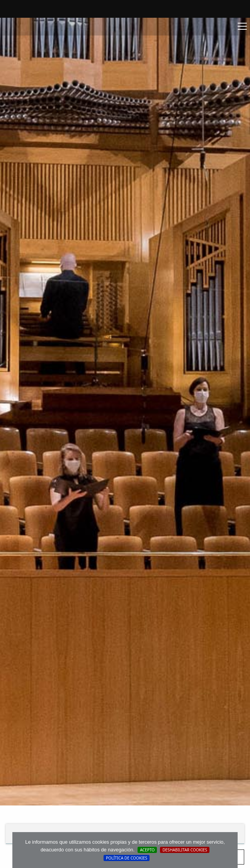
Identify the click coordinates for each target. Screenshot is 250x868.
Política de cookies (127, 858)
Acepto (147, 850)
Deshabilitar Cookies (185, 850)
